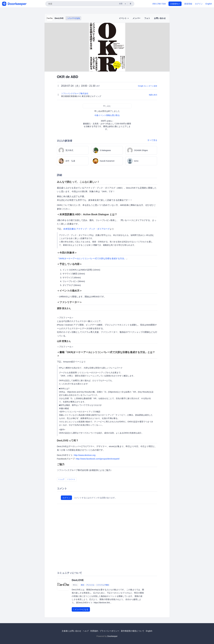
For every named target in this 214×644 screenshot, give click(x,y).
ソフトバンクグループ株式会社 (75, 93)
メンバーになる (73, 18)
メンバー (136, 18)
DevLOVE (59, 18)
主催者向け (175, 4)
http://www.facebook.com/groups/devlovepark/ (98, 459)
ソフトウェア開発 (103, 585)
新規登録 (188, 4)
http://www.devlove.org (85, 455)
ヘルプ (86, 631)
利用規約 (94, 631)
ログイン (199, 4)
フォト (147, 18)
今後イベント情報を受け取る (107, 115)
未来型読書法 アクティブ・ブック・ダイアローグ (86, 229)
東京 (83, 585)
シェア (62, 479)
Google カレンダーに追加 (148, 86)
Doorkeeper (112, 636)
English (209, 4)
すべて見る (152, 140)
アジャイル (90, 585)
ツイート (71, 479)
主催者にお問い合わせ (71, 631)
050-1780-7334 (159, 4)
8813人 (75, 585)
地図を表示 (153, 95)
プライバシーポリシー (109, 631)
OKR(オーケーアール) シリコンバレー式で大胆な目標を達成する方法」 (93, 258)
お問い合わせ (160, 18)
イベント (124, 18)
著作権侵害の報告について (133, 631)
